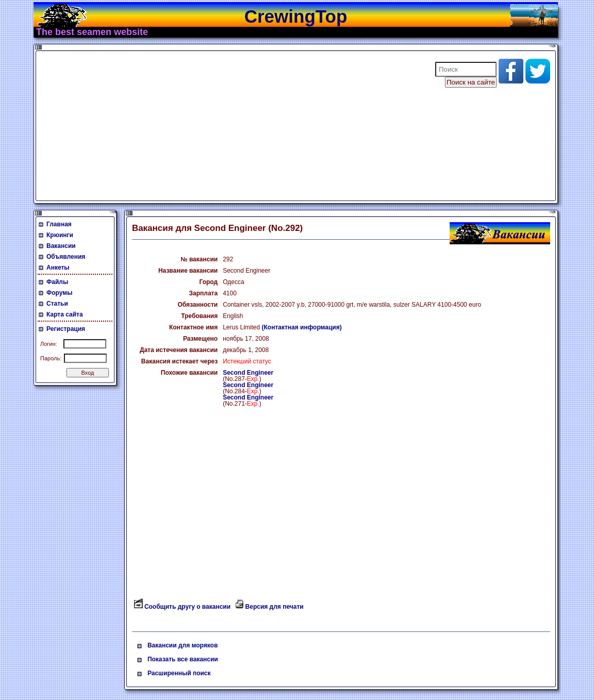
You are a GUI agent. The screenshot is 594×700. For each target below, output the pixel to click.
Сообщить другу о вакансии (187, 607)
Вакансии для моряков (183, 645)
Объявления (66, 257)
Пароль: (51, 358)
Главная (59, 224)
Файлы (57, 282)
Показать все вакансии (183, 659)
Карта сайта (65, 314)
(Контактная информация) (302, 327)
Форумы (59, 293)
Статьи (57, 304)
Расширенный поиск (179, 673)
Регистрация (66, 329)
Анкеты (58, 268)
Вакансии (61, 246)
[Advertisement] (229, 126)
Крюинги (60, 235)
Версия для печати (275, 607)
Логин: (49, 344)
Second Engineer (248, 373)
